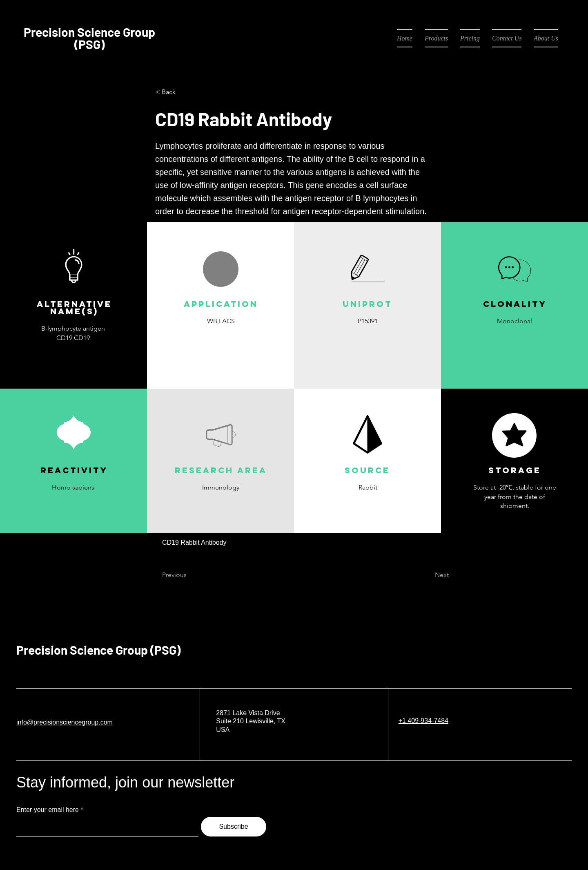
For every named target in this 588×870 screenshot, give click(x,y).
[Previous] (189, 575)
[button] (220, 340)
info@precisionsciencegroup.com (65, 722)
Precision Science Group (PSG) (98, 650)
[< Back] (183, 92)
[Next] (428, 575)
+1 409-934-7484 (423, 721)
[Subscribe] (234, 827)
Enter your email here (48, 810)
